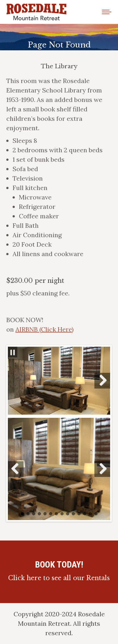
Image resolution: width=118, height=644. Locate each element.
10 (73, 514)
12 (85, 514)
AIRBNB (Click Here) (45, 329)
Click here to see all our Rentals (59, 578)
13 (90, 514)
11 (79, 514)
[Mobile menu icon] (107, 12)
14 (96, 514)
